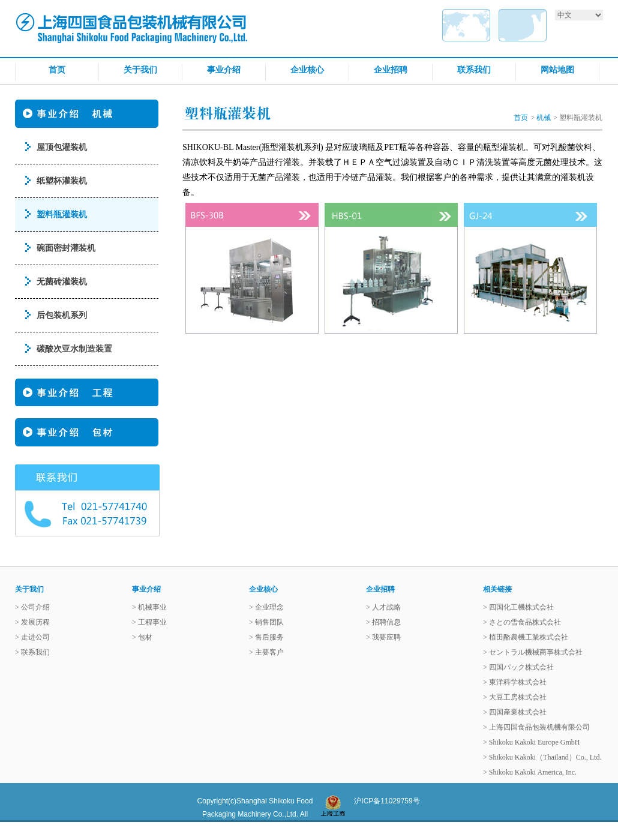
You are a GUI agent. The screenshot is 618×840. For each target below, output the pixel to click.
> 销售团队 (266, 622)
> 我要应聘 (383, 637)
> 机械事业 (149, 607)
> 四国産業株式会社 (515, 712)
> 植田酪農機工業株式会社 (526, 637)
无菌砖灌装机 (62, 282)
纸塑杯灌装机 (62, 181)
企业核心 (307, 70)
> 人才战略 (383, 607)
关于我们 (140, 70)
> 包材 (142, 637)
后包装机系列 (62, 315)
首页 (57, 70)
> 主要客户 (266, 652)
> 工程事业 (149, 622)
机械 (544, 118)
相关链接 (497, 589)
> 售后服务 (266, 637)
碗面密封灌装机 (66, 248)
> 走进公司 (32, 637)
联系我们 (474, 70)
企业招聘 (391, 70)
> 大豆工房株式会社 (515, 697)
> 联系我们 (32, 652)
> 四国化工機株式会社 (518, 607)
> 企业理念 (266, 607)
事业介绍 (224, 70)
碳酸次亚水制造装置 (74, 349)
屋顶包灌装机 (62, 147)
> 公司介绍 (32, 607)
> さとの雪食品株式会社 (522, 622)
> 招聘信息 (383, 622)
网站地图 (557, 70)
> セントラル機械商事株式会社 (533, 652)
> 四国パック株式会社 (518, 667)
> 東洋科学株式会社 (515, 682)
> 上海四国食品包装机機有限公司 (536, 727)
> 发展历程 (32, 622)
